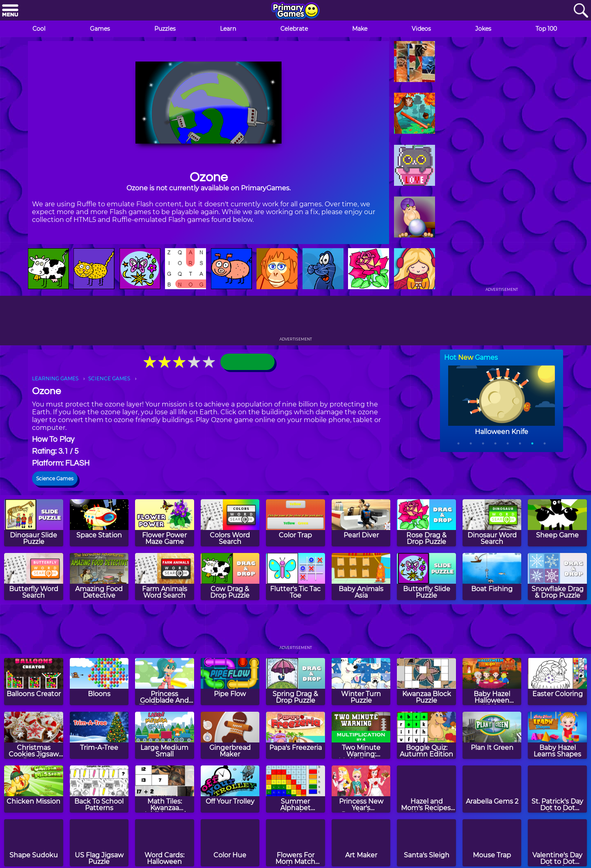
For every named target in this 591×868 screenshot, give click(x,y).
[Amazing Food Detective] (99, 577)
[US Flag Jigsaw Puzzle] (99, 843)
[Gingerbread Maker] (230, 735)
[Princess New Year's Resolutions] (361, 789)
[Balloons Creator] (34, 682)
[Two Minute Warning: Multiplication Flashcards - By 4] (361, 735)
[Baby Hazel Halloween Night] (492, 682)
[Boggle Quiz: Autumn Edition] (426, 735)
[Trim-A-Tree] (99, 735)
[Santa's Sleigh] (426, 843)
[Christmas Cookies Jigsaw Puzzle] (34, 735)
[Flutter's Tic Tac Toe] (295, 577)
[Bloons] (99, 682)
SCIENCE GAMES (109, 378)
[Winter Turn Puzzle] (361, 682)
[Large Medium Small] (165, 735)
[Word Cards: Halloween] (165, 843)
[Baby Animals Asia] (361, 577)
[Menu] (10, 11)
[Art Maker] (361, 843)
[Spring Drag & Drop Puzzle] (295, 682)
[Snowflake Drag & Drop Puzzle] (557, 577)
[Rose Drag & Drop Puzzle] (426, 523)
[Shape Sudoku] (34, 843)
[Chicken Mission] (34, 789)
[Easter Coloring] (557, 682)
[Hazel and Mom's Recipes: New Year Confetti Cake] (426, 789)
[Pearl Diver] (361, 523)
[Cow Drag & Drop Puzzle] (230, 577)
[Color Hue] (230, 843)
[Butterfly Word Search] (34, 577)
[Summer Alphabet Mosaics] (295, 789)
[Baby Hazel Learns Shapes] (557, 735)
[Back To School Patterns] (99, 789)
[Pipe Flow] (230, 682)
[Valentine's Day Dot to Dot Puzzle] (557, 843)
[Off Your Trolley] (230, 789)
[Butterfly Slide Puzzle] (426, 577)
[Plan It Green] (492, 735)
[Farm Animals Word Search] (165, 577)
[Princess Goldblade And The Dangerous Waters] (165, 682)
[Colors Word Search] (230, 523)
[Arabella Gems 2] (492, 789)
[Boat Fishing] (492, 577)
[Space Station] (99, 523)
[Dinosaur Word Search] (492, 523)
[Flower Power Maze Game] (165, 523)
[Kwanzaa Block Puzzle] (426, 682)
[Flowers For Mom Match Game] (295, 843)
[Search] (581, 11)
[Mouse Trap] (492, 843)
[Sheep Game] (557, 523)
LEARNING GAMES (55, 378)
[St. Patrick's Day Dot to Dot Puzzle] (557, 789)
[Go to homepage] (295, 11)
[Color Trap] (295, 523)
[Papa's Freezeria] (295, 735)
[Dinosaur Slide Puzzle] (34, 523)
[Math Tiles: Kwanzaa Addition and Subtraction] (165, 789)
